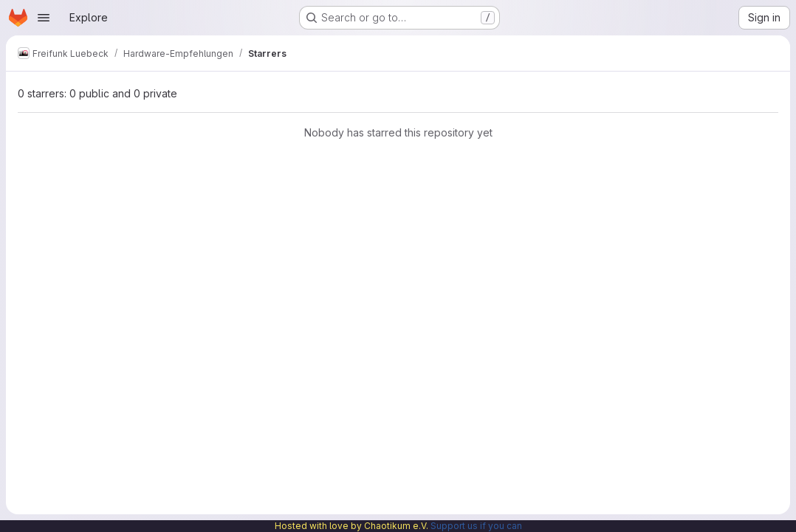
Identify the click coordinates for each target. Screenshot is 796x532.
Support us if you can (476, 526)
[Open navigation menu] (44, 18)
